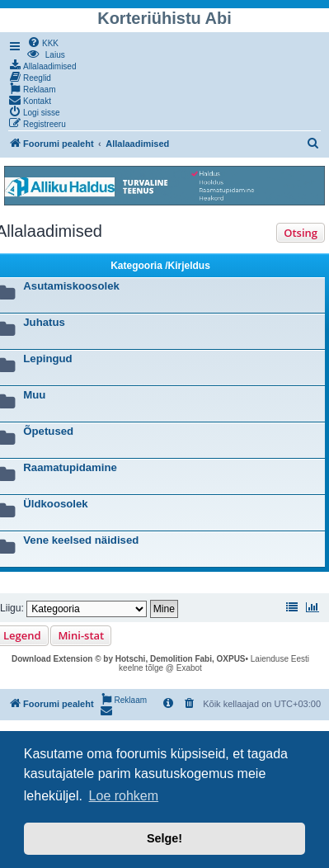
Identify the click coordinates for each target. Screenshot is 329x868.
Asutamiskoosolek (71, 286)
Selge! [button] (164, 838)
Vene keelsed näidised (81, 540)
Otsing (301, 233)
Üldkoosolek (55, 504)
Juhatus (44, 322)
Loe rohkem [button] (124, 796)
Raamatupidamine (70, 467)
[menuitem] (43, 42)
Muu (34, 395)
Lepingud (47, 359)
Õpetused (48, 431)
